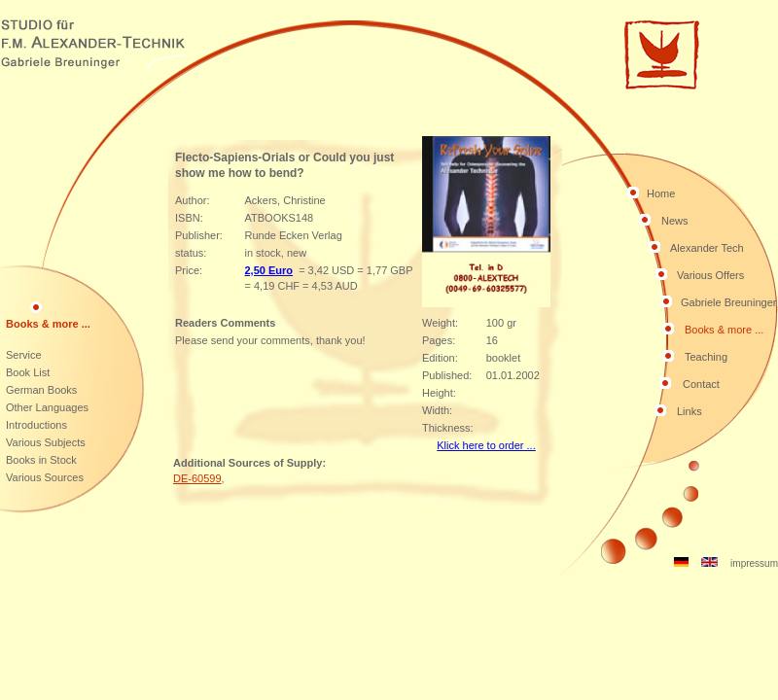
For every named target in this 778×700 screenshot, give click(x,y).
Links (690, 411)
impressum (754, 563)
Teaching (706, 357)
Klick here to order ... (486, 445)
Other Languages (47, 407)
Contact (701, 384)
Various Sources (45, 477)
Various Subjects (46, 442)
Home (661, 193)
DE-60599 (197, 478)
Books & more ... (724, 330)
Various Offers (710, 275)
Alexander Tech (707, 248)
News (675, 221)
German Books (41, 390)
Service (24, 355)
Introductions (36, 425)
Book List (28, 372)
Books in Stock (41, 460)
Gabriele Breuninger (728, 302)
